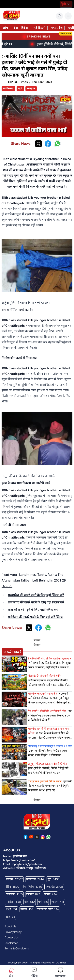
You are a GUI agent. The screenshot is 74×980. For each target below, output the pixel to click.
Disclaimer (11, 943)
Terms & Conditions (17, 949)
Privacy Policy (13, 932)
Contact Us (12, 937)
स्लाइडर (31, 88)
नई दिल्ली (39, 28)
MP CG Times (59, 963)
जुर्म (20, 88)
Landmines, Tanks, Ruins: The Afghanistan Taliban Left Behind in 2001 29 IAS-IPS (34, 580)
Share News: (21, 144)
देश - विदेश (21, 28)
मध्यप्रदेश (57, 28)
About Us (10, 926)
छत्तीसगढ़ (8, 88)
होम (6, 28)
